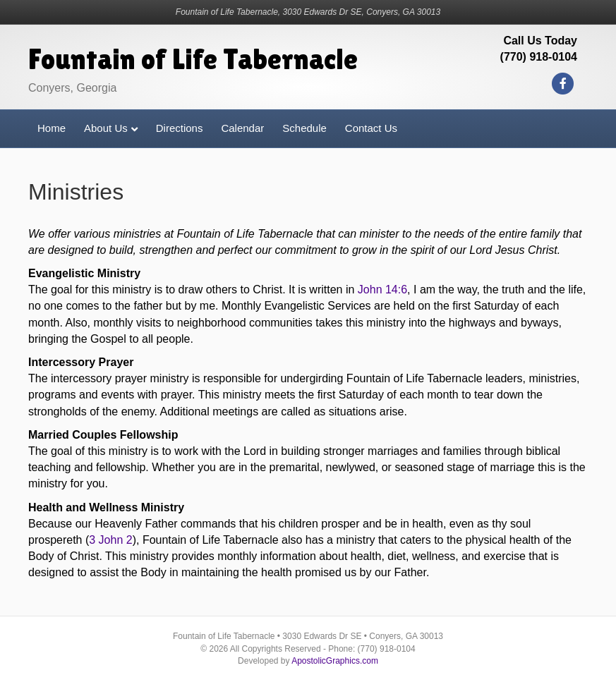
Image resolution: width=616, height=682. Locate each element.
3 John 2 (110, 540)
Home (52, 128)
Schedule (304, 128)
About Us (106, 128)
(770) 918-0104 (539, 57)
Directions (180, 128)
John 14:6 (382, 290)
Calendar (242, 128)
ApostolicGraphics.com (335, 661)
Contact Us (371, 128)
